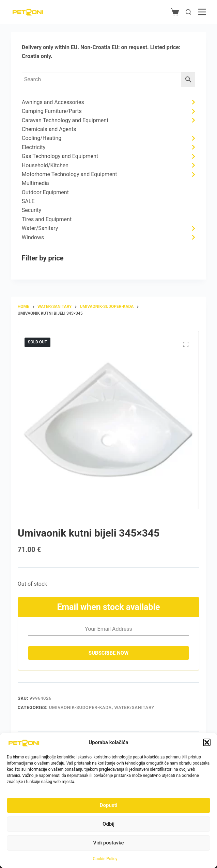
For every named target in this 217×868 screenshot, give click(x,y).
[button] (207, 742)
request (138, 47)
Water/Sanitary (134, 707)
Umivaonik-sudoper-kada (80, 707)
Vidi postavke (108, 843)
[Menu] (202, 12)
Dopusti (109, 805)
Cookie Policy (105, 859)
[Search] (188, 12)
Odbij (108, 824)
